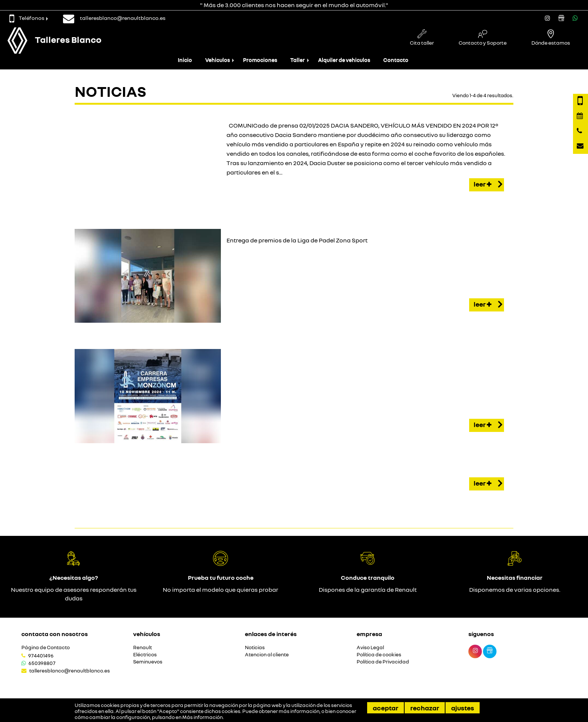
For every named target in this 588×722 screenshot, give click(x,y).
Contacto (396, 60)
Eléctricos (145, 655)
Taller (298, 60)
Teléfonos (27, 18)
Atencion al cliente (267, 655)
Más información (202, 717)
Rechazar (425, 708)
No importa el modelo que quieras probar (220, 590)
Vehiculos (217, 60)
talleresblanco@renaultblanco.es (70, 671)
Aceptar (385, 708)
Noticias (255, 648)
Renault (142, 648)
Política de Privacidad (383, 662)
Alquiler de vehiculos (344, 60)
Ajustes (463, 708)
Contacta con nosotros (55, 634)
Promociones (260, 60)
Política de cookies (379, 655)
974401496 (41, 656)
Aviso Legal (370, 648)
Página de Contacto (46, 648)
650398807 (42, 663)
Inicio (185, 60)
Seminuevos (148, 662)
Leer (488, 185)
